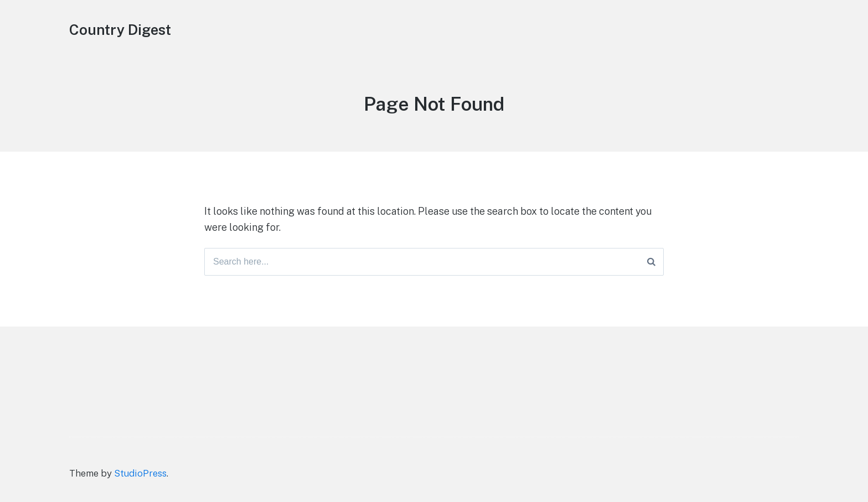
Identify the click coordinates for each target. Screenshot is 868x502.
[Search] (651, 262)
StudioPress (140, 473)
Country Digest (120, 30)
